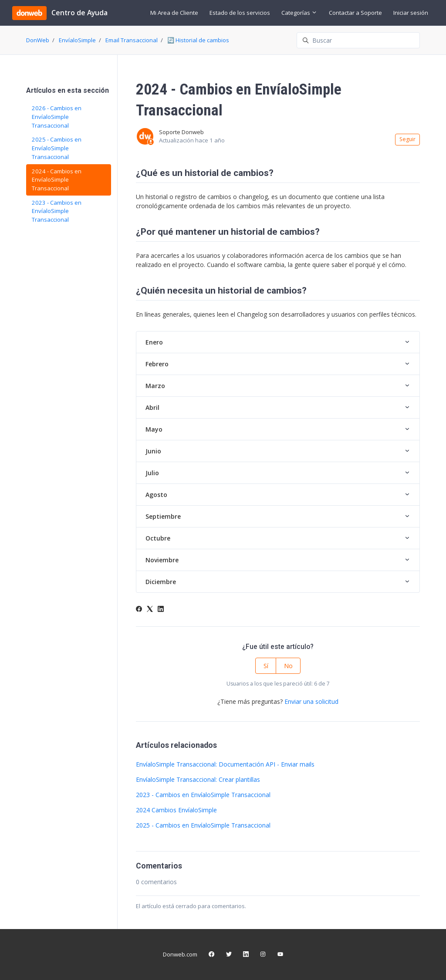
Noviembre (162, 560)
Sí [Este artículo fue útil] (266, 666)
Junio (153, 451)
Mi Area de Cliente (174, 13)
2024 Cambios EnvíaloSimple (176, 810)
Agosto (156, 495)
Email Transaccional (132, 40)
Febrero (157, 364)
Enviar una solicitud (311, 701)
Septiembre (163, 516)
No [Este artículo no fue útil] (288, 666)
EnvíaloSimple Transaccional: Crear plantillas (198, 779)
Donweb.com (180, 954)
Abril (152, 407)
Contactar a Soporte (355, 13)
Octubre (158, 538)
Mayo (154, 429)
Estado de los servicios (240, 13)
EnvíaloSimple (77, 40)
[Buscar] (358, 40)
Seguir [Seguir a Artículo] (407, 139)
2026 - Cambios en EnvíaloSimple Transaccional (57, 117)
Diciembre (161, 582)
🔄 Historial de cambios (198, 40)
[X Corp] (150, 610)
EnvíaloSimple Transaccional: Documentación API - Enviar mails (225, 764)
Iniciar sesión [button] (411, 13)
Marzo (155, 386)
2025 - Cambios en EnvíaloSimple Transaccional (203, 825)
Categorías (299, 13)
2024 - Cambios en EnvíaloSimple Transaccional (57, 180)
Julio (152, 473)
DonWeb (38, 40)
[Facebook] (139, 610)
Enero (154, 342)
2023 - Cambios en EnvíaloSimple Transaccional (203, 795)
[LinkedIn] (161, 610)
